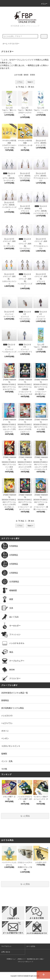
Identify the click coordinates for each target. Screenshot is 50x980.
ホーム (5, 44)
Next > (30, 82)
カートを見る (31, 946)
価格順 (26, 75)
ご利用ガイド (21, 959)
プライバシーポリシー (24, 962)
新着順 (33, 75)
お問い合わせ (6, 952)
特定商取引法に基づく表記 (35, 959)
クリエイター (15, 44)
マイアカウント (6, 946)
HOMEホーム (11, 959)
